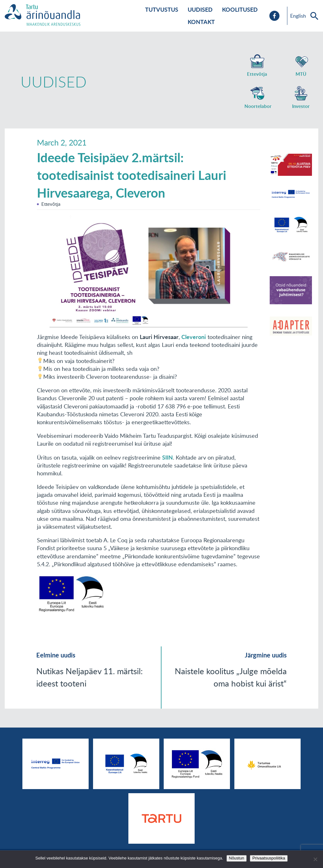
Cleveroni (194, 337)
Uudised (200, 9)
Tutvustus (162, 9)
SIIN (167, 457)
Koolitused (240, 9)
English (298, 16)
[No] (315, 859)
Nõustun (237, 858)
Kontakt (201, 22)
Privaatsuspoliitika (269, 858)
